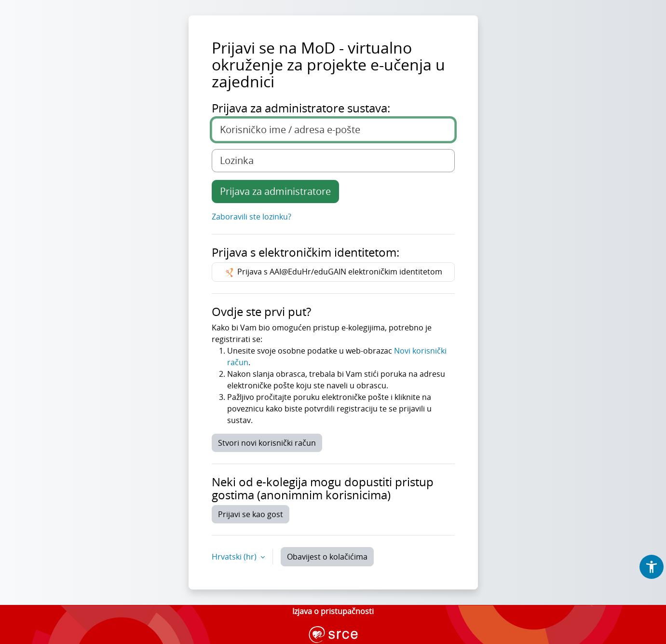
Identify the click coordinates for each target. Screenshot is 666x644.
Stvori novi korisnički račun (267, 443)
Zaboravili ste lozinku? (251, 217)
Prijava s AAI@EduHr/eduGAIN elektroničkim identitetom (333, 272)
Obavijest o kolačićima (327, 557)
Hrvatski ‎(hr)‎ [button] (235, 557)
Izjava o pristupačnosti (333, 611)
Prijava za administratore (275, 191)
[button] (652, 567)
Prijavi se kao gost (251, 514)
